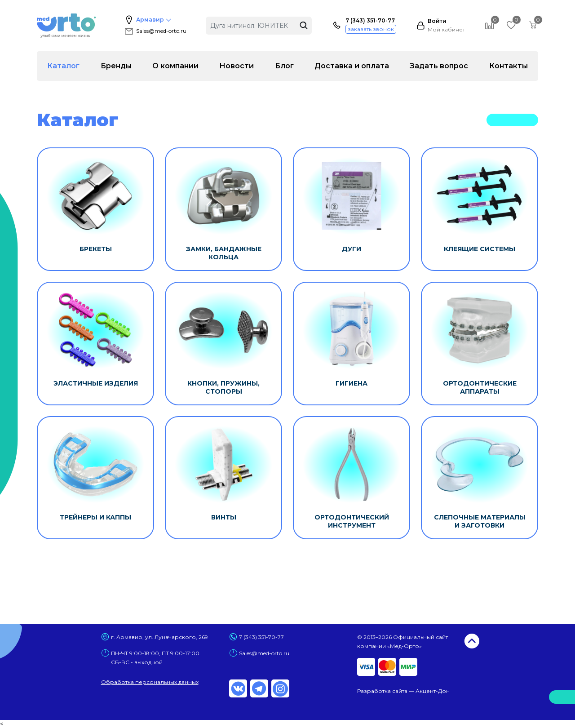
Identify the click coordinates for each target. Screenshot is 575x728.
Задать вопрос (439, 66)
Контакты (509, 66)
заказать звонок (371, 29)
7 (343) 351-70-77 (370, 21)
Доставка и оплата (352, 66)
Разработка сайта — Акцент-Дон (403, 691)
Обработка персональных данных (150, 682)
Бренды (116, 66)
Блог (284, 66)
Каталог (63, 66)
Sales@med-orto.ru (155, 31)
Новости (237, 66)
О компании (175, 66)
